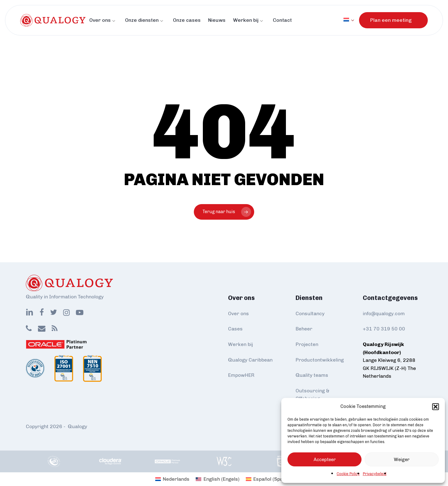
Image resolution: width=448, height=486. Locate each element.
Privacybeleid (375, 474)
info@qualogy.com (384, 313)
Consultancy (310, 313)
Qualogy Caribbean (250, 360)
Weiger (402, 460)
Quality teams (312, 375)
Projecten (307, 344)
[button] (436, 407)
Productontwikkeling (320, 360)
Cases (235, 329)
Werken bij (240, 344)
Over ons (238, 313)
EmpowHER (241, 375)
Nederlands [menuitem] (176, 479)
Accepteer (325, 460)
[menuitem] (351, 20)
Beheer (304, 329)
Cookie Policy (348, 474)
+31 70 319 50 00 (384, 329)
